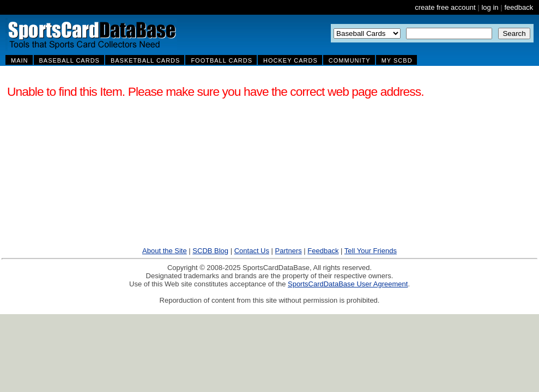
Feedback (323, 251)
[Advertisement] (410, 162)
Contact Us (252, 251)
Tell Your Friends (371, 251)
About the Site (165, 251)
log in (490, 7)
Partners (289, 251)
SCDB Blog (210, 251)
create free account (445, 7)
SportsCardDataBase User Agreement (348, 284)
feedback (519, 7)
